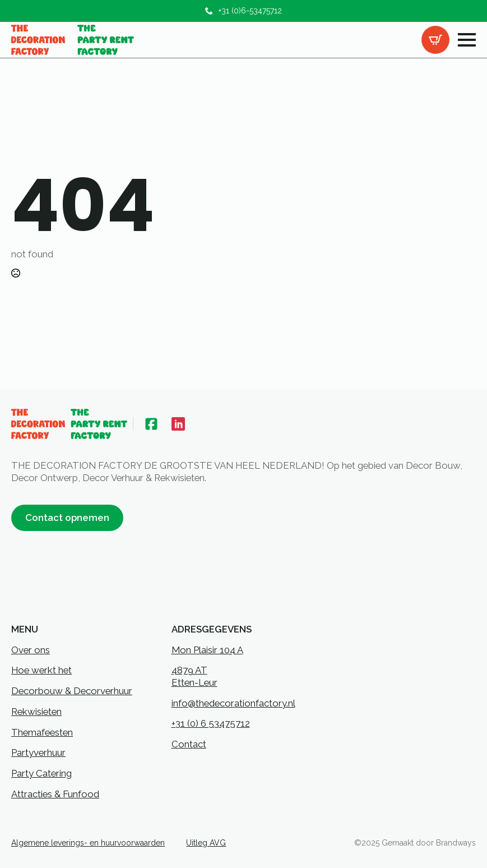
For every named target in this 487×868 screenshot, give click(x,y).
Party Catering (41, 773)
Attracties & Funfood (55, 794)
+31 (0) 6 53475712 (211, 723)
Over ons (31, 650)
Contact (189, 744)
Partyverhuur (38, 752)
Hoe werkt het (41, 670)
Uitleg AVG (206, 843)
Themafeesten (42, 732)
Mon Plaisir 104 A (207, 650)
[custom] (151, 424)
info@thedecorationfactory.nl (233, 703)
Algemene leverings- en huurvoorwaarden (88, 843)
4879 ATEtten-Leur (194, 676)
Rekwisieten (36, 712)
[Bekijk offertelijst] (435, 40)
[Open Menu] (467, 40)
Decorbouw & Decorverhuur (72, 691)
